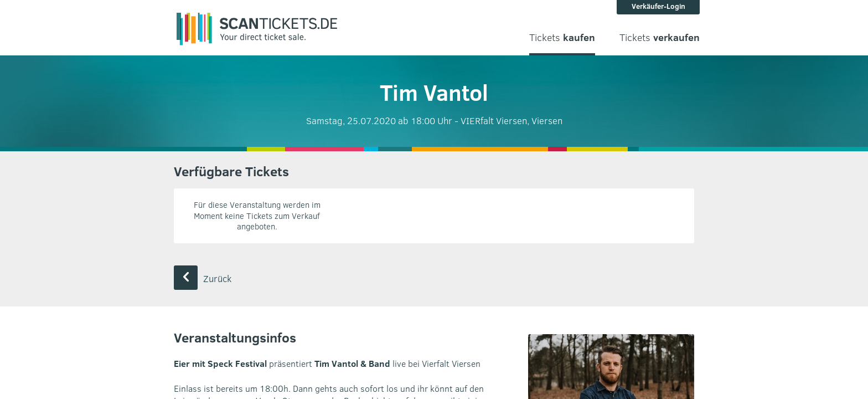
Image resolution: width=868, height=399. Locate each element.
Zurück (203, 278)
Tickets (562, 37)
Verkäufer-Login (658, 6)
